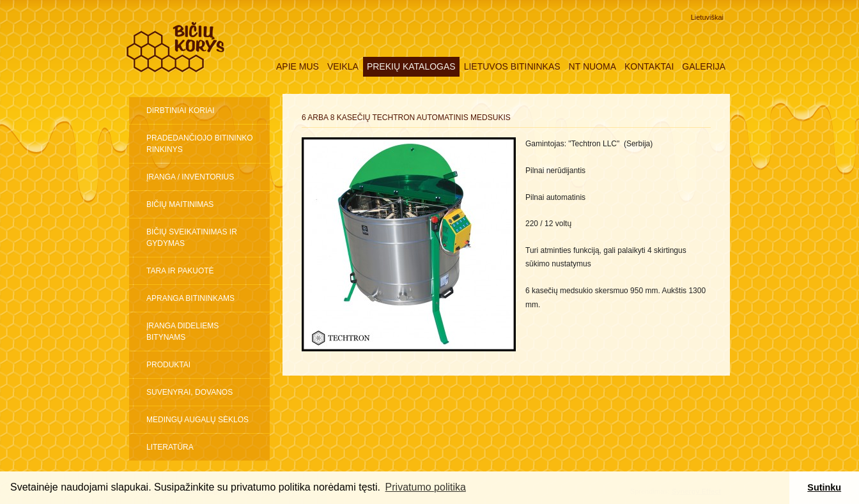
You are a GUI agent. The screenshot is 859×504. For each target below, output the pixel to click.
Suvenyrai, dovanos (190, 392)
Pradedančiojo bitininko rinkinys (200, 144)
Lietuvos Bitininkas (512, 66)
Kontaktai (649, 66)
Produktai (168, 365)
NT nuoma (592, 66)
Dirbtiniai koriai (181, 111)
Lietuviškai (707, 17)
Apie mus (298, 66)
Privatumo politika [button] (426, 487)
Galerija (704, 66)
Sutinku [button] (824, 487)
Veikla (343, 66)
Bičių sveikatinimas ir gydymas (192, 238)
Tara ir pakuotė (180, 271)
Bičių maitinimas (180, 204)
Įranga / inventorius (190, 177)
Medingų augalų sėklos (197, 420)
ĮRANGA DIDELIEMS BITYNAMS (182, 332)
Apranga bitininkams (190, 298)
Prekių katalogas (411, 66)
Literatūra (170, 447)
